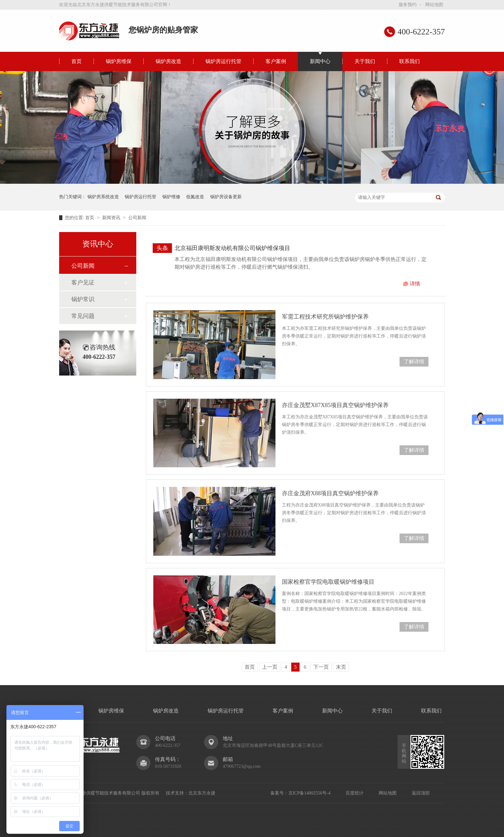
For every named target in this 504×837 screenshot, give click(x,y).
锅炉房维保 (119, 61)
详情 (415, 284)
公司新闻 (137, 218)
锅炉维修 (171, 197)
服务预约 (408, 5)
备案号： (279, 793)
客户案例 (276, 61)
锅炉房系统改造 (103, 197)
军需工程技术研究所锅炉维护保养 (325, 317)
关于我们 (365, 61)
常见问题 (83, 316)
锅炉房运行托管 (223, 61)
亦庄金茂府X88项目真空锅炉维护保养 (330, 493)
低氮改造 (195, 197)
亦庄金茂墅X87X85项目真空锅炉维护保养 (335, 405)
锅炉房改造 (168, 61)
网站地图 (434, 5)
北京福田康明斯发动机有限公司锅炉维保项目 (232, 248)
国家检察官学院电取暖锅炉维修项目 (328, 582)
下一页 (321, 667)
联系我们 (410, 61)
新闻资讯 (112, 218)
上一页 (270, 667)
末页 (341, 667)
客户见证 (83, 283)
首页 (76, 61)
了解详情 (414, 362)
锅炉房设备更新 (226, 197)
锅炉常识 (83, 299)
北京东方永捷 (202, 793)
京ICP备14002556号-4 (309, 793)
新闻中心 (320, 61)
